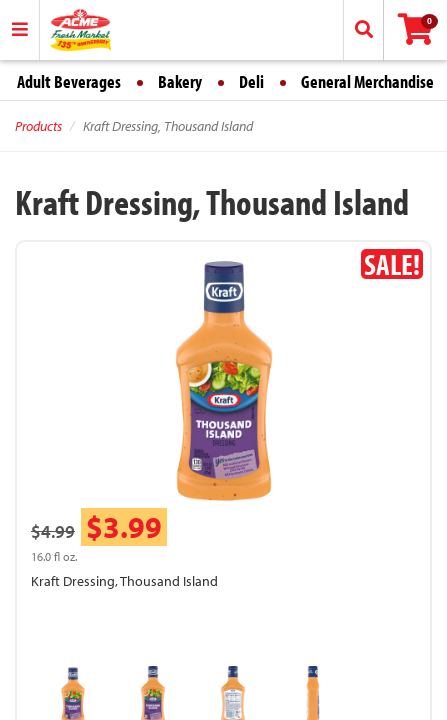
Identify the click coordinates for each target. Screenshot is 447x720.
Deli (251, 81)
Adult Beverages (69, 81)
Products (38, 126)
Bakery (180, 81)
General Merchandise (367, 81)
